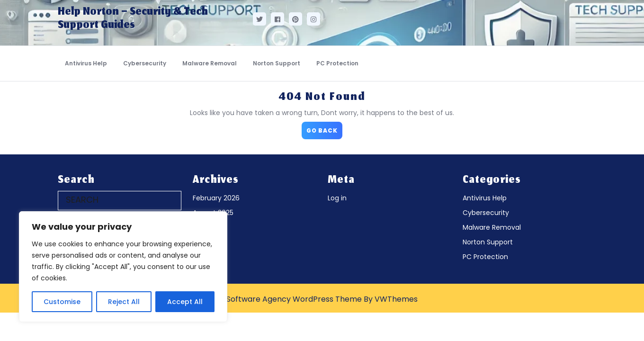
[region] (123, 267)
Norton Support (277, 63)
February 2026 (216, 198)
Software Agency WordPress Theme (294, 299)
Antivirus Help (86, 63)
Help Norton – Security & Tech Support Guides (133, 19)
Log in (337, 198)
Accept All (185, 302)
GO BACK (324, 128)
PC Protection (337, 63)
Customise (62, 302)
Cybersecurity (145, 63)
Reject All (124, 302)
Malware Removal (210, 63)
